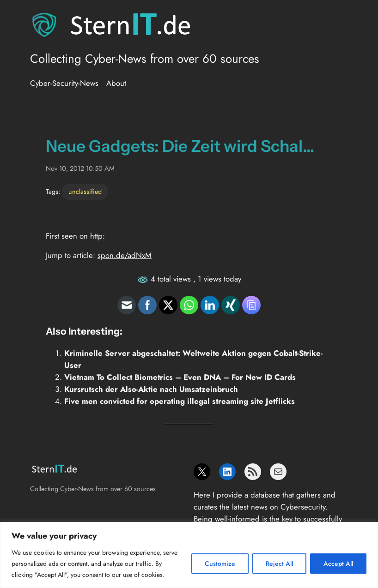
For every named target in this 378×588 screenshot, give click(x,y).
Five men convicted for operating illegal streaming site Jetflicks (180, 401)
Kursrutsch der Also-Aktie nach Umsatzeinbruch (151, 389)
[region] (189, 555)
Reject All (279, 564)
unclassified (85, 192)
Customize (220, 564)
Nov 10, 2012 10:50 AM (80, 168)
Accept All (338, 564)
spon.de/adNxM (125, 255)
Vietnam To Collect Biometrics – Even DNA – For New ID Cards (180, 377)
